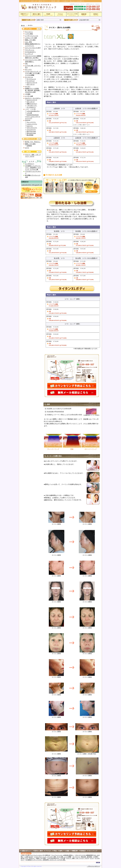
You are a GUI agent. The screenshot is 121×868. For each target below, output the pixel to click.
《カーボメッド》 (32, 105)
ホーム (23, 25)
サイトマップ (93, 851)
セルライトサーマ (32, 83)
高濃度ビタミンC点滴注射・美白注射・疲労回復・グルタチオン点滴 (33, 90)
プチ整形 (28, 94)
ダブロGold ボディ (30, 52)
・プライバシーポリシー (93, 866)
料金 (55, 851)
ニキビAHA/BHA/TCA (33, 111)
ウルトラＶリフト (32, 128)
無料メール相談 (64, 851)
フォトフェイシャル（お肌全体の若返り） (63, 855)
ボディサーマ (31, 84)
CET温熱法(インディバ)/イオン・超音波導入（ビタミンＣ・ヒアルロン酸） (46, 860)
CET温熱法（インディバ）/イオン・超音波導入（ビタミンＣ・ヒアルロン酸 (33, 168)
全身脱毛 (29, 146)
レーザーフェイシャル (32, 36)
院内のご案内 (39, 851)
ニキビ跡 (29, 113)
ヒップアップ (29, 54)
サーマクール (29, 77)
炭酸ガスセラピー (32, 104)
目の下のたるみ (31, 131)
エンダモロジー (31, 107)
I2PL (26, 64)
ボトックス (28, 69)
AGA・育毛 (28, 42)
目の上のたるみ (31, 133)
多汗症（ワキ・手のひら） (33, 142)
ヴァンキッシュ (30, 50)
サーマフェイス (31, 79)
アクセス (48, 851)
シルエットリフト (32, 124)
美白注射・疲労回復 (86, 857)
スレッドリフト (31, 122)
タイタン (28, 86)
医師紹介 (84, 851)
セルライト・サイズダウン (33, 98)
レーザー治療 (29, 96)
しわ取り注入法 (28, 857)
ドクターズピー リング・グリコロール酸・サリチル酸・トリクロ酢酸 (53, 857)
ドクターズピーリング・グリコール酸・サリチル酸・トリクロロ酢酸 (33, 73)
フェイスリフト (31, 129)
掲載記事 (75, 851)
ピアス (27, 148)
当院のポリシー (27, 851)
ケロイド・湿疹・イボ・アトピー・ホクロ (78, 858)
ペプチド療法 (29, 34)
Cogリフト (30, 126)
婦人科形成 (30, 135)
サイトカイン (29, 32)
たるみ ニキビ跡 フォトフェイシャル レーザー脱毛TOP (35, 855)
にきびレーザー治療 (31, 38)
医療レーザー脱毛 (30, 40)
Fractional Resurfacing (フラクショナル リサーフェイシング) (33, 117)
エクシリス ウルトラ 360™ (33, 48)
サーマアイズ (31, 81)
